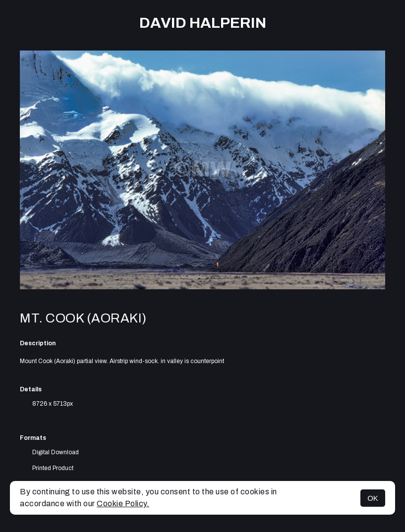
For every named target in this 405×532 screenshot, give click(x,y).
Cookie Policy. (123, 504)
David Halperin (203, 23)
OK (373, 498)
